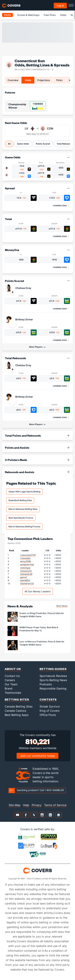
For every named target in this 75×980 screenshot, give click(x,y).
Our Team (11, 684)
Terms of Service (55, 805)
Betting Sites (17, 699)
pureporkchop (27, 564)
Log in (60, 6)
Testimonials (13, 693)
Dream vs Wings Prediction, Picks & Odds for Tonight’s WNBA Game (42, 615)
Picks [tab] (59, 80)
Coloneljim (25, 558)
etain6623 (25, 580)
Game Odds (23, 144)
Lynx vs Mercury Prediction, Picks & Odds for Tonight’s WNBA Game (42, 643)
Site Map (15, 805)
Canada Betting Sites (19, 706)
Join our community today (37, 756)
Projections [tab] (44, 80)
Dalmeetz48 (26, 574)
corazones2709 (28, 555)
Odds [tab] (28, 80)
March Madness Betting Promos (24, 527)
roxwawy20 (26, 571)
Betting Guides (53, 669)
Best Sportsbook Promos (21, 518)
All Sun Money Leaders (38, 591)
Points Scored (43, 144)
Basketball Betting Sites (20, 500)
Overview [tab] (13, 80)
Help (26, 805)
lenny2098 (25, 561)
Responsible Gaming (53, 688)
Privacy (37, 805)
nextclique (25, 568)
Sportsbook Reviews (53, 676)
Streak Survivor (50, 706)
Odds (63, 15)
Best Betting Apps (17, 715)
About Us (13, 669)
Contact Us (12, 676)
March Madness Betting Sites (23, 509)
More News (62, 606)
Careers (10, 680)
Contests (48, 699)
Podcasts (46, 684)
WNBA (7, 15)
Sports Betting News (53, 680)
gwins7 (24, 577)
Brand (9, 688)
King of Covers (50, 711)
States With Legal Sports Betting (24, 492)
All (9, 144)
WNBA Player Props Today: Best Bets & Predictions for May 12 (39, 629)
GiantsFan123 (27, 584)
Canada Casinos (15, 711)
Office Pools (48, 715)
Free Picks (50, 15)
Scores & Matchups (28, 15)
